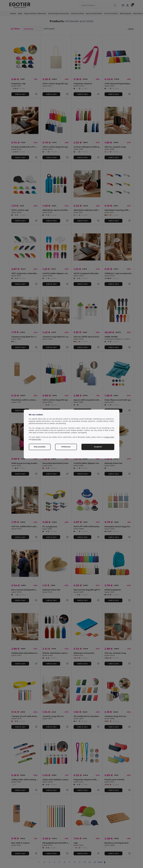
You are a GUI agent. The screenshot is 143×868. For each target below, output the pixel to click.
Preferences (66, 447)
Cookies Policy (109, 437)
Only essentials (40, 447)
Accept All (98, 447)
